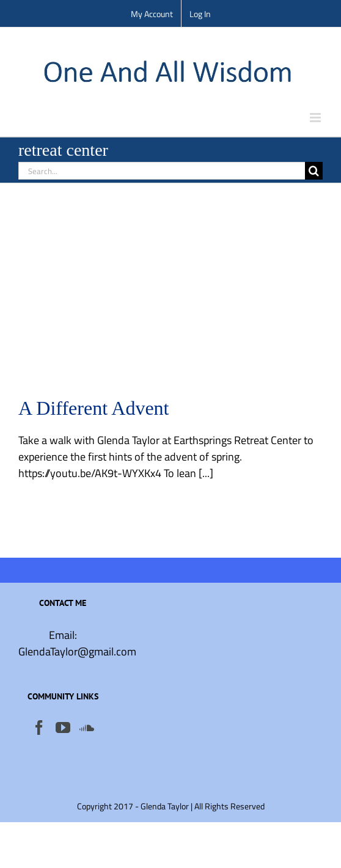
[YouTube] (63, 728)
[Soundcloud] (87, 728)
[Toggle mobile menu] (316, 118)
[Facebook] (39, 728)
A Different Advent (94, 408)
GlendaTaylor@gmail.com (77, 651)
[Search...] (162, 171)
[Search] (314, 171)
